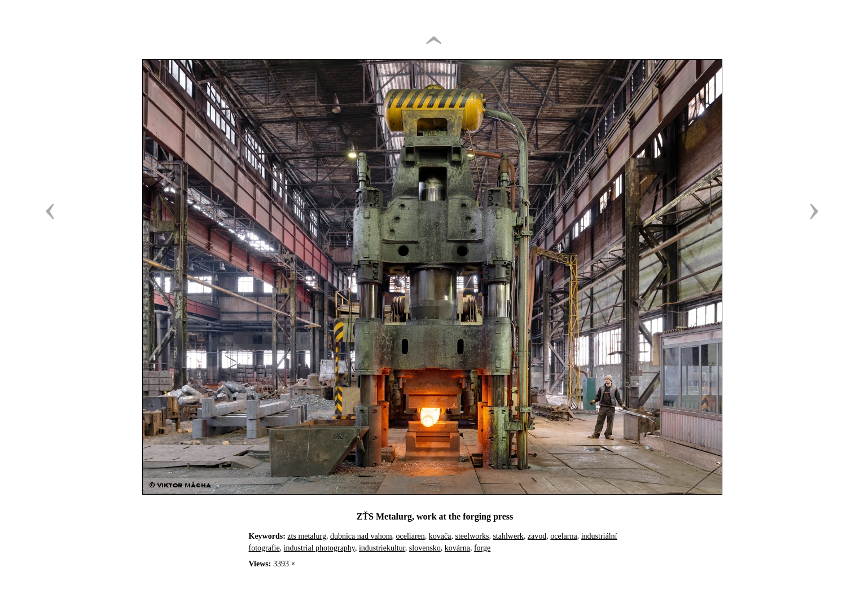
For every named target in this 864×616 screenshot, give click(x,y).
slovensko (425, 548)
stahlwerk (508, 536)
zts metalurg (307, 536)
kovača (440, 536)
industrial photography (319, 548)
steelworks (472, 536)
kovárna (457, 548)
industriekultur (382, 548)
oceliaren (411, 536)
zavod (537, 536)
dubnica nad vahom (361, 536)
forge (482, 548)
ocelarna (563, 536)
